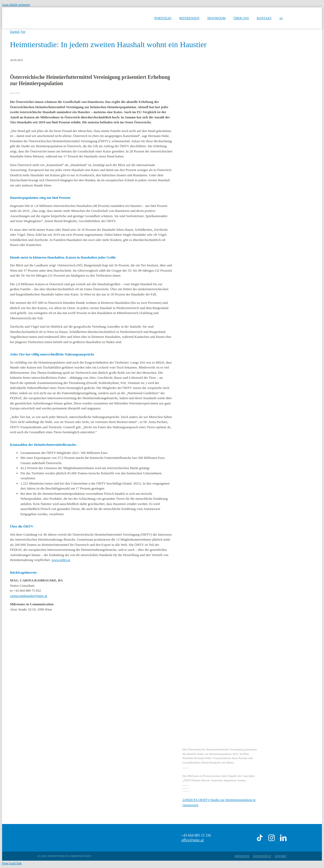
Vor (23, 32)
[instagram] (271, 838)
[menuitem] (281, 18)
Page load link (12, 863)
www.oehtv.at (61, 560)
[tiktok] (260, 838)
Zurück (15, 32)
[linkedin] (283, 838)
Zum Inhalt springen (16, 5)
